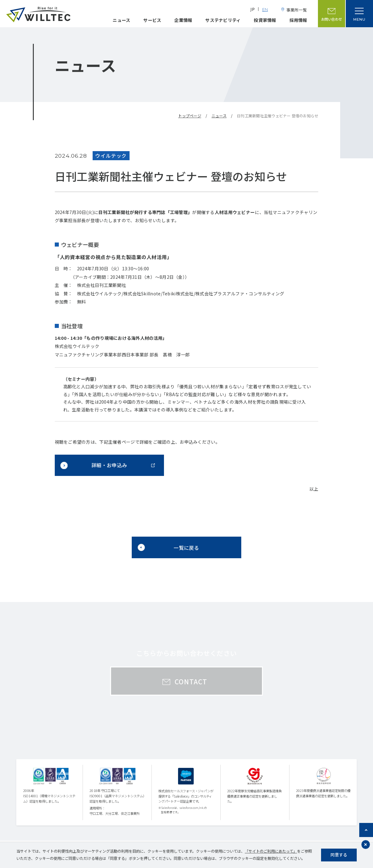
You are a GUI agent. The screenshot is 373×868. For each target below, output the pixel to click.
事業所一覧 (297, 10)
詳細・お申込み (109, 465)
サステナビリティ (223, 20)
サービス (152, 20)
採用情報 (298, 20)
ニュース (121, 20)
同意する (339, 855)
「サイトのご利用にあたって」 (271, 851)
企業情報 (183, 20)
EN (265, 10)
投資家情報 (265, 20)
